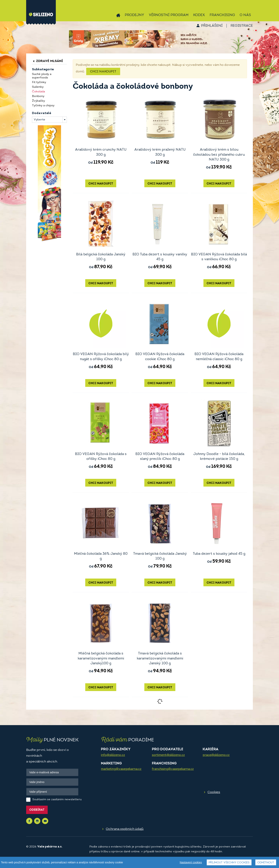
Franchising (222, 15)
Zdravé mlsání (47, 61)
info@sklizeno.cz (113, 755)
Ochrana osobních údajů (125, 829)
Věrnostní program (169, 15)
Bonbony (38, 96)
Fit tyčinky (39, 82)
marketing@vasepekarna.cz (121, 769)
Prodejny (134, 15)
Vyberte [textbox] (39, 120)
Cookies (214, 792)
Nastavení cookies (191, 862)
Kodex (199, 15)
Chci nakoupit (103, 72)
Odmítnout (266, 863)
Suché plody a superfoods (42, 76)
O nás (245, 15)
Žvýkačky (38, 101)
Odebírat (37, 810)
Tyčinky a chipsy (43, 106)
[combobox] (49, 120)
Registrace (242, 26)
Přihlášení (212, 26)
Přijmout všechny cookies (229, 863)
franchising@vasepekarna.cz (173, 769)
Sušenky (38, 87)
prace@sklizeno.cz (216, 755)
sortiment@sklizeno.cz (168, 755)
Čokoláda (38, 92)
